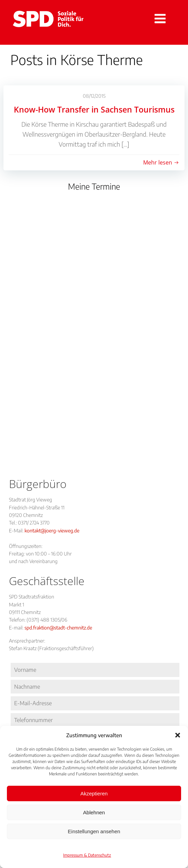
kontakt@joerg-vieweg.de (52, 531)
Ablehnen (94, 812)
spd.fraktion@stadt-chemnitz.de (58, 628)
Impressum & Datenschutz (87, 855)
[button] (178, 735)
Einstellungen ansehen (94, 831)
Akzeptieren (94, 793)
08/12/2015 (94, 96)
